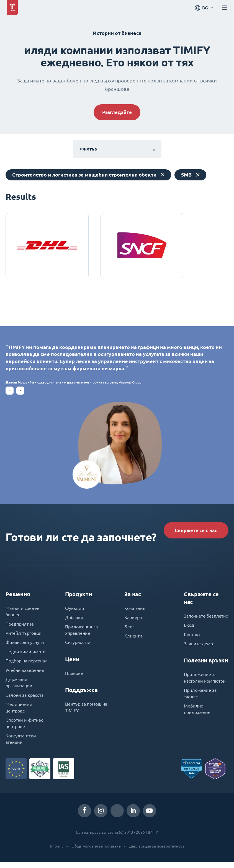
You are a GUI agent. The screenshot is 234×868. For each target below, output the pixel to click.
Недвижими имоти (26, 656)
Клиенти (133, 640)
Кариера (133, 621)
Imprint (57, 852)
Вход (189, 629)
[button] (10, 393)
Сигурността (78, 647)
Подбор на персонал (27, 665)
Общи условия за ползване (96, 852)
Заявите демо (198, 648)
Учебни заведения (25, 675)
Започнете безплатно (206, 620)
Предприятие (20, 628)
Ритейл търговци (24, 637)
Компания (135, 612)
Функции (75, 612)
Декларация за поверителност (157, 852)
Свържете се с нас (195, 533)
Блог (129, 631)
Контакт (192, 638)
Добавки (74, 621)
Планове (74, 678)
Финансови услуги (25, 647)
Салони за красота (25, 700)
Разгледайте (117, 112)
